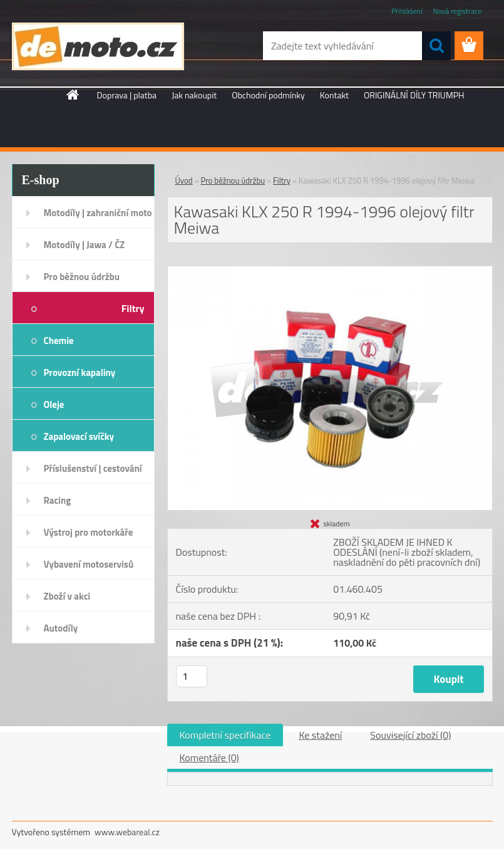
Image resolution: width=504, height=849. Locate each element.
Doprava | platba (127, 95)
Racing (58, 500)
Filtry (133, 308)
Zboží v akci (67, 596)
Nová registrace (457, 11)
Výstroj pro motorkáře (89, 532)
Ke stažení (320, 735)
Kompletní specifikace (225, 735)
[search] (436, 46)
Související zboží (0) (410, 735)
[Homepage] (73, 95)
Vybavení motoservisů (89, 564)
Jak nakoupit (194, 95)
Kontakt (334, 95)
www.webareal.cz (127, 832)
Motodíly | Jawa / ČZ (85, 245)
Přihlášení (407, 11)
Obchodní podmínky (268, 95)
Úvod (184, 180)
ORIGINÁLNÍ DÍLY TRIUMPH (414, 95)
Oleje (54, 404)
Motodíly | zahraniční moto (98, 213)
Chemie (59, 341)
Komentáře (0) (209, 758)
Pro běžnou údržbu (82, 277)
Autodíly (61, 628)
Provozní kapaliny (80, 372)
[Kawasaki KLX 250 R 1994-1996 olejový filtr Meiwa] (330, 271)
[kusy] (192, 676)
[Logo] (98, 46)
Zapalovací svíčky (79, 436)
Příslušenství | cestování (93, 468)
